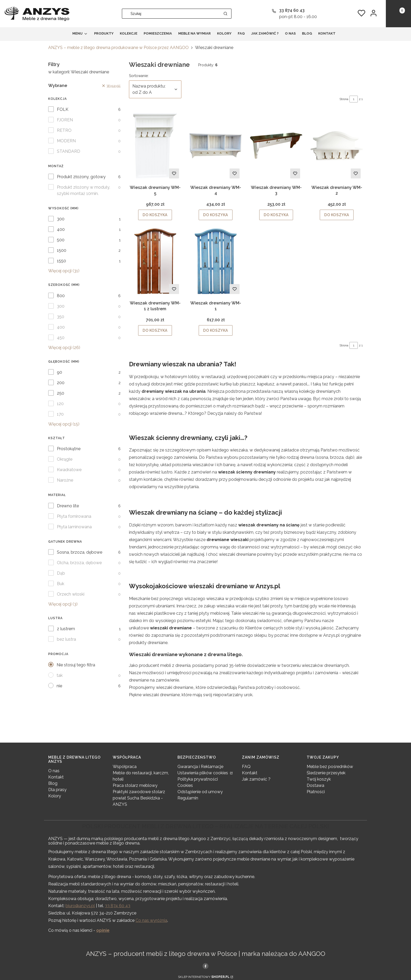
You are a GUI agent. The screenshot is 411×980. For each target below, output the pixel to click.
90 (60, 372)
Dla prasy (57, 790)
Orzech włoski (71, 594)
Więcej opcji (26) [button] (64, 348)
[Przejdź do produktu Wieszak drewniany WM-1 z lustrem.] (155, 261)
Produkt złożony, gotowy (81, 177)
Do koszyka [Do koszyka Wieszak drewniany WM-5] (155, 215)
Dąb (61, 573)
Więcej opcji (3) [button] (63, 604)
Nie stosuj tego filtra (76, 665)
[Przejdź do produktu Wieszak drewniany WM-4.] (216, 146)
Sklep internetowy (204, 977)
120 (60, 404)
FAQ (246, 767)
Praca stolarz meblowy (135, 785)
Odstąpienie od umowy (200, 792)
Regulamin (188, 798)
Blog (53, 783)
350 (61, 317)
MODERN (66, 141)
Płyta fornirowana (74, 516)
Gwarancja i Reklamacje (200, 767)
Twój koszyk (319, 779)
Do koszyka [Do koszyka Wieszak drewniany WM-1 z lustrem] (155, 330)
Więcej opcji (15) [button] (64, 424)
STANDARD (69, 151)
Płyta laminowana (74, 527)
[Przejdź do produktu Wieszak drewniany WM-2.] (337, 146)
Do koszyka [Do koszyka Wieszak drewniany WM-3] (276, 215)
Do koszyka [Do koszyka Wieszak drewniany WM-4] (216, 215)
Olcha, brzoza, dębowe (79, 563)
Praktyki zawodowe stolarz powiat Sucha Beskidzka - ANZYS (139, 798)
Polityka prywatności (198, 779)
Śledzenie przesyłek (326, 773)
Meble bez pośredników (330, 767)
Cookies (185, 785)
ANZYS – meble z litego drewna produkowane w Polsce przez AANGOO (118, 48)
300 (61, 219)
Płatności (316, 792)
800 (61, 296)
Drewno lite (68, 506)
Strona (344, 99)
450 (61, 338)
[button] (225, 14)
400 (61, 229)
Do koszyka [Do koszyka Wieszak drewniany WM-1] (216, 330)
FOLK (63, 109)
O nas (54, 771)
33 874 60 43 (118, 906)
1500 (62, 250)
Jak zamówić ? (256, 779)
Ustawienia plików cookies (203, 773)
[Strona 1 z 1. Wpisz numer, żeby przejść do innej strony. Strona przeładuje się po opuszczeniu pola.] (354, 99)
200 (61, 383)
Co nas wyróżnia (151, 920)
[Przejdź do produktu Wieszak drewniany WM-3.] (276, 146)
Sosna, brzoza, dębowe (80, 552)
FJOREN (65, 120)
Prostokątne (69, 449)
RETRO (64, 130)
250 (61, 393)
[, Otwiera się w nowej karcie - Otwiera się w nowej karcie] (206, 966)
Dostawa (315, 785)
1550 (61, 261)
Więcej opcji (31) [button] (64, 271)
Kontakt (56, 777)
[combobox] (169, 14)
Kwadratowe (69, 470)
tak (60, 675)
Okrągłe (65, 459)
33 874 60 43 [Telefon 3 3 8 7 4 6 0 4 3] (292, 10)
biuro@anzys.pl (80, 906)
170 (60, 414)
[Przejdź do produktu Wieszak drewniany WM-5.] (155, 146)
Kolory (55, 796)
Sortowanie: (139, 75)
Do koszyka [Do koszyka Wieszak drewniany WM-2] (337, 215)
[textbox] (155, 89)
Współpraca (125, 767)
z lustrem (66, 629)
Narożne (65, 480)
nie (59, 686)
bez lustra (66, 639)
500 (61, 240)
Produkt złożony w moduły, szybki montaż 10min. (83, 190)
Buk (61, 584)
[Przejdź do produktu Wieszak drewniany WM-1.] (216, 261)
